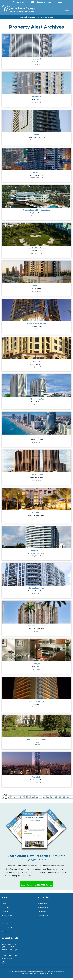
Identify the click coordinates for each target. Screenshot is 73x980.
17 (60, 797)
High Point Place (36, 475)
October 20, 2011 (36, 102)
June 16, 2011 (36, 480)
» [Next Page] (71, 797)
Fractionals (42, 912)
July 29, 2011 (36, 329)
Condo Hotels (43, 904)
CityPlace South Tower (36, 626)
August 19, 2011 (37, 253)
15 (52, 797)
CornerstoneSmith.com (45, 974)
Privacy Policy (7, 916)
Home (4, 904)
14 (48, 797)
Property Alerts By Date (27, 17)
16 (56, 797)
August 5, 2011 (36, 291)
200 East (36, 361)
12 (40, 797)
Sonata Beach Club (37, 588)
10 (33, 797)
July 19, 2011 (37, 367)
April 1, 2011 (37, 745)
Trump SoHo (36, 777)
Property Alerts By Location (45, 17)
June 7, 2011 (37, 518)
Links (3, 920)
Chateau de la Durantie (37, 739)
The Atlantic (37, 286)
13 (44, 797)
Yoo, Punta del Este (36, 701)
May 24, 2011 (36, 556)
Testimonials (6, 912)
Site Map (5, 924)
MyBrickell (37, 97)
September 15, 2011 (36, 140)
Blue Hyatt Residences (37, 248)
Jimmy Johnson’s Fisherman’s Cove (37, 210)
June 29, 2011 (36, 442)
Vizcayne (36, 664)
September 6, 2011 (36, 178)
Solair (37, 135)
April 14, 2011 (37, 707)
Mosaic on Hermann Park (36, 323)
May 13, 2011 (36, 593)
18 (64, 797)
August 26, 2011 (37, 216)
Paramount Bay (37, 59)
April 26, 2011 (37, 669)
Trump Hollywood (36, 437)
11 (37, 797)
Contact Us (6, 932)
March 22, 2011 (36, 782)
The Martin (37, 172)
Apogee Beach (37, 550)
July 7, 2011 (37, 405)
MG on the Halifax (37, 399)
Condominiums (44, 908)
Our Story (5, 908)
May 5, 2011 (36, 631)
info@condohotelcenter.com (49, 2)
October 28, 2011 (36, 64)
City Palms (36, 512)
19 (68, 797)
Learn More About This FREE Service (37, 885)
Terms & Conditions (9, 928)
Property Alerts (44, 916)
